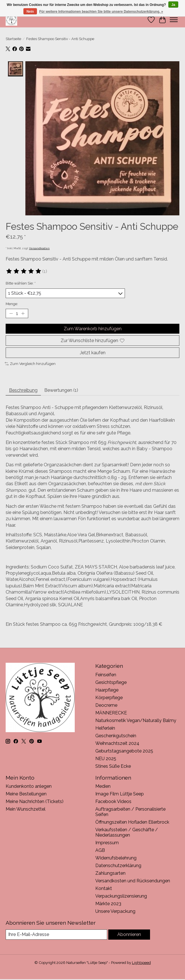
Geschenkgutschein (116, 735)
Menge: (12, 303)
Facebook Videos (113, 801)
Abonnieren (129, 934)
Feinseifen (106, 674)
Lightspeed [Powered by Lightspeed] (141, 962)
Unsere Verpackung (115, 911)
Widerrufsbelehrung (116, 858)
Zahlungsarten (110, 873)
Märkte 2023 (108, 904)
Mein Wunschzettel (26, 809)
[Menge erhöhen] (23, 313)
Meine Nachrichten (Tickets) (35, 801)
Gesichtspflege (111, 682)
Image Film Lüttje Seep (120, 794)
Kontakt (104, 888)
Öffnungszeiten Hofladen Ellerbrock (132, 822)
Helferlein (105, 728)
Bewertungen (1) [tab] (61, 390)
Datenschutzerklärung (118, 866)
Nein (30, 12)
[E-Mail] (56, 934)
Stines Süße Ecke (113, 766)
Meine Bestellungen (26, 794)
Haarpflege (107, 690)
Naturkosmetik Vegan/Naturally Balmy (136, 720)
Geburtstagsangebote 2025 (124, 751)
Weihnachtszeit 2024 (117, 743)
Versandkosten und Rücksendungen (133, 881)
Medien (103, 786)
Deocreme (106, 705)
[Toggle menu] (174, 20)
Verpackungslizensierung (121, 896)
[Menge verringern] (11, 313)
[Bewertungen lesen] (24, 271)
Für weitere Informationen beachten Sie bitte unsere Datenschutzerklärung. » (101, 12)
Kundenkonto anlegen (29, 786)
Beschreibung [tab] (23, 390)
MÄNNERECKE (111, 713)
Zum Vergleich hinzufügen (30, 364)
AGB (100, 850)
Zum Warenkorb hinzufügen (93, 328)
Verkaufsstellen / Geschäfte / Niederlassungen (127, 832)
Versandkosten (39, 248)
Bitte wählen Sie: (21, 283)
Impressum (107, 843)
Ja (173, 5)
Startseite (13, 39)
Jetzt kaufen (93, 353)
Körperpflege (109, 697)
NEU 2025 (106, 758)
